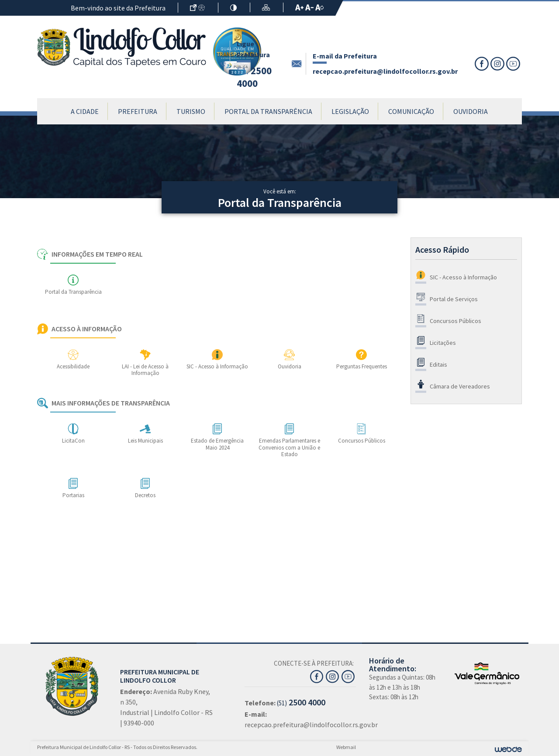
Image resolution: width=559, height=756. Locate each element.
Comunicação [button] (411, 111)
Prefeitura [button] (138, 111)
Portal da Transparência (268, 111)
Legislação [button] (350, 111)
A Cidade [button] (85, 111)
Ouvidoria (471, 111)
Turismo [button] (191, 111)
